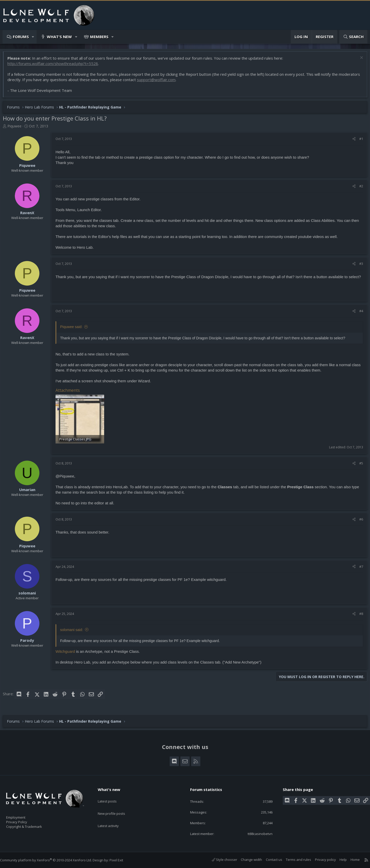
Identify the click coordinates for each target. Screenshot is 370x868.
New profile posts (116, 806)
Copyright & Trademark (32, 825)
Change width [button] (246, 860)
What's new (59, 37)
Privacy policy (320, 860)
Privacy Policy (23, 820)
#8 (359, 615)
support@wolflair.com (181, 82)
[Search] (353, 37)
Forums (21, 37)
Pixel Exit (121, 860)
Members (99, 37)
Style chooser (219, 860)
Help (338, 860)
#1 (359, 141)
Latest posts (112, 796)
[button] (33, 37)
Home (350, 860)
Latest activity (113, 816)
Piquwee (17, 129)
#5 (359, 465)
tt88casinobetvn (255, 833)
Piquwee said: (74, 329)
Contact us (269, 860)
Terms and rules (293, 860)
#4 (359, 313)
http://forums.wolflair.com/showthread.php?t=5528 (55, 66)
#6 (359, 521)
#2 (359, 189)
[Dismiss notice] (358, 61)
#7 (359, 568)
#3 (359, 266)
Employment (22, 814)
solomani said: (74, 631)
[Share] (351, 141)
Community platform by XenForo (51, 860)
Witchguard (68, 653)
